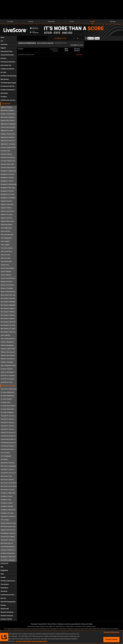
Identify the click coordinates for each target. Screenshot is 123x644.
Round (32, 38)
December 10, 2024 (60, 38)
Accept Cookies (111, 639)
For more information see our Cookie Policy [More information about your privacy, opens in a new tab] (32, 641)
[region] (62, 637)
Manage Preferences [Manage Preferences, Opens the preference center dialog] (111, 632)
